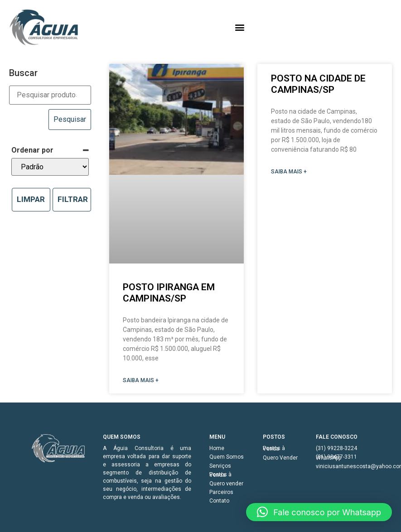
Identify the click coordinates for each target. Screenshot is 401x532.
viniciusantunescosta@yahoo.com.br (343, 466)
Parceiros (221, 492)
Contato (219, 501)
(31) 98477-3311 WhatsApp (336, 457)
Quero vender (226, 484)
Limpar (31, 199)
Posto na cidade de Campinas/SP (318, 84)
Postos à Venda (220, 475)
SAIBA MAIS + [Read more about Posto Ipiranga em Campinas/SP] (141, 380)
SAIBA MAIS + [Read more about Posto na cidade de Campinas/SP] (289, 172)
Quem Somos (227, 457)
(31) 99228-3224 (336, 448)
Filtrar (73, 199)
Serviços (220, 466)
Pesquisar (70, 119)
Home (217, 448)
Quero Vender (280, 458)
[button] (239, 27)
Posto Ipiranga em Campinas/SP (169, 293)
